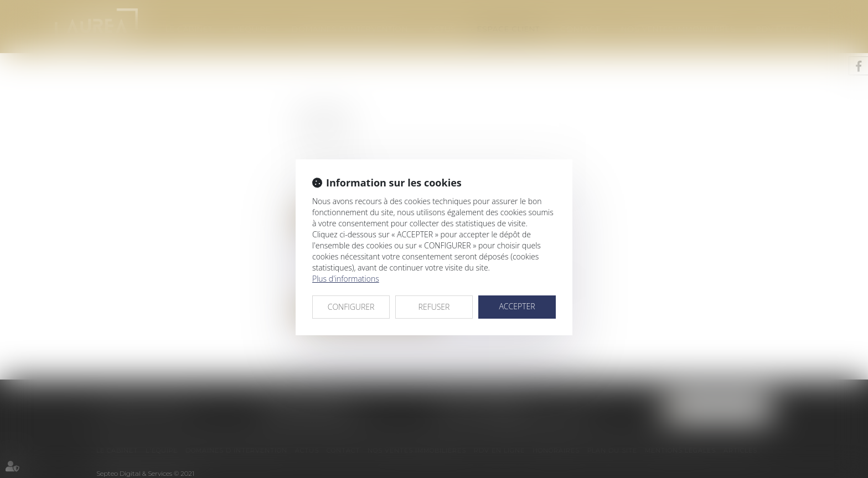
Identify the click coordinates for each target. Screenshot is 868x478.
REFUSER (434, 307)
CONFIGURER (351, 307)
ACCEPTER (517, 306)
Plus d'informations (346, 279)
